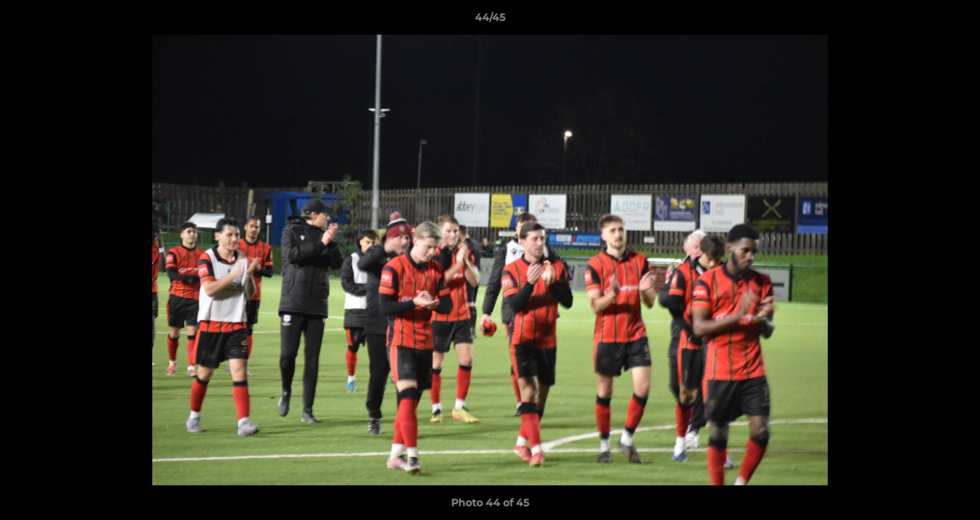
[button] (954, 21)
